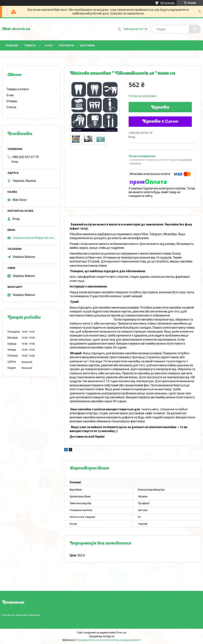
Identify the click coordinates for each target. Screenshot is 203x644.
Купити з (160, 122)
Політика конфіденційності (125, 640)
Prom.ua (121, 633)
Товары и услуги (18, 89)
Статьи (11, 107)
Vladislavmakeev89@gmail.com (34, 238)
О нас (49, 45)
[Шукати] (195, 29)
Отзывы (12, 101)
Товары (30, 45)
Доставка (88, 45)
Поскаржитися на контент (92, 640)
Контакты (67, 45)
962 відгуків (167, 3)
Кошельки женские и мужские (21, 615)
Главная (11, 45)
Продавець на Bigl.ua (102, 636)
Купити (160, 108)
